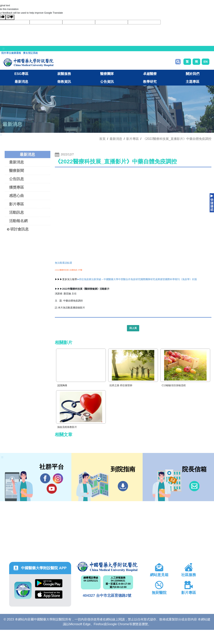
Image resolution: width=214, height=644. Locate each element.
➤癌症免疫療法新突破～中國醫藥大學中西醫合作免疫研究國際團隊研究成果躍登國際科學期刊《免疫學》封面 (137, 279)
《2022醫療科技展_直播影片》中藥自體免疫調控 (177, 139)
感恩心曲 (17, 196)
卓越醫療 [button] (150, 74)
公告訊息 (17, 179)
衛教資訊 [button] (64, 82)
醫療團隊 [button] (107, 74)
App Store (49, 594)
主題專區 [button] (193, 82)
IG (58, 478)
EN (206, 62)
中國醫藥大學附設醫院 (107, 567)
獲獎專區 (17, 187)
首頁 (102, 139)
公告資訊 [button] (107, 82)
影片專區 (133, 139)
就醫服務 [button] (64, 74)
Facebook (45, 478)
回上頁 (133, 328)
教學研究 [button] (150, 82)
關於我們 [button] (193, 74)
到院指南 (123, 486)
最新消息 (17, 162)
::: (3, 48)
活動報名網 (18, 221)
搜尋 (178, 62)
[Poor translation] (10, 17)
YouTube (52, 489)
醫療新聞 (17, 171)
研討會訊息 (18, 229)
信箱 (194, 486)
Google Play (49, 583)
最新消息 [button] (21, 82)
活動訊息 (17, 212)
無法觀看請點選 (63, 263)
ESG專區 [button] (21, 74)
